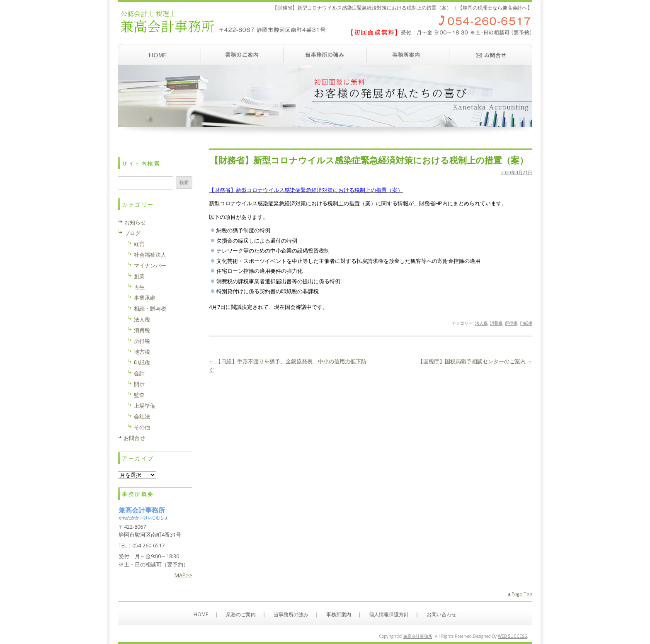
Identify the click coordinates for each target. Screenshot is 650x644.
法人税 (481, 323)
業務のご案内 (242, 54)
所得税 (511, 323)
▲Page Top (520, 594)
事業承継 (145, 298)
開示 (139, 384)
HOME (201, 614)
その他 (142, 427)
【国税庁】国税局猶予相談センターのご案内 (475, 361)
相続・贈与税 (150, 309)
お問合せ (134, 438)
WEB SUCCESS (512, 636)
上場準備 (145, 406)
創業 (139, 276)
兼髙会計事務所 (418, 636)
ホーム (159, 54)
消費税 (496, 323)
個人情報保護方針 (389, 614)
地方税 (142, 352)
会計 (139, 373)
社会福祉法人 (150, 255)
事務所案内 (408, 54)
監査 (139, 395)
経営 (139, 244)
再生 (139, 287)
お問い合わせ (491, 54)
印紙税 (526, 323)
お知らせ (135, 222)
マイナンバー (150, 265)
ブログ (132, 233)
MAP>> (183, 575)
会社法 (142, 416)
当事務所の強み (325, 54)
